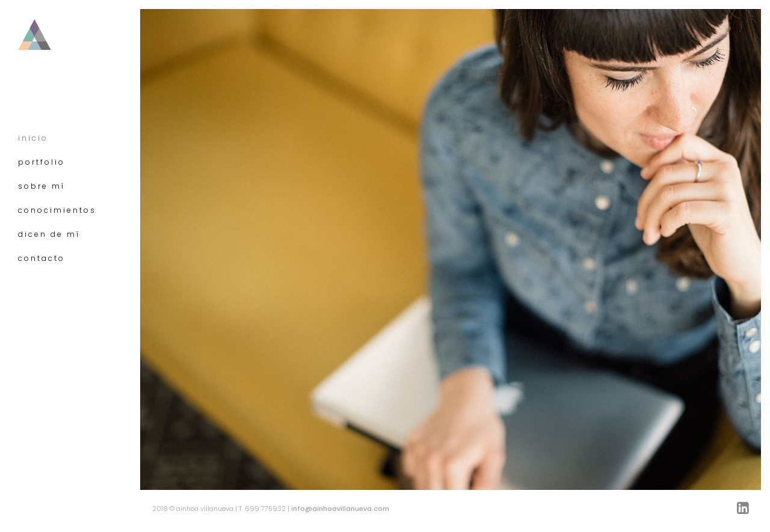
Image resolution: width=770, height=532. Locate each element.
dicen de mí (49, 234)
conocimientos (57, 210)
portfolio (42, 162)
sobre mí (42, 186)
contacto (42, 258)
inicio (33, 138)
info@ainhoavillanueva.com (340, 509)
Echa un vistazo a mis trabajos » (216, 391)
